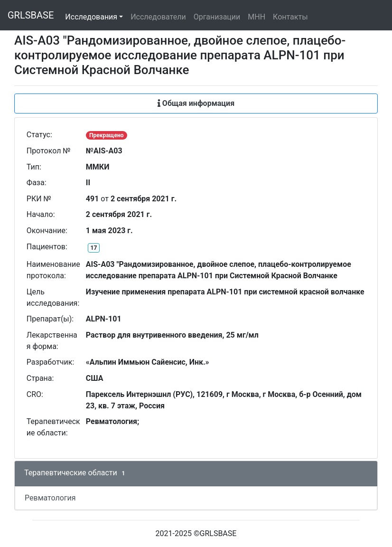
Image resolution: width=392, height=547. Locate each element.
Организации (217, 17)
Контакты (290, 17)
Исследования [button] (91, 17)
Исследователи (158, 17)
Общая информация (196, 103)
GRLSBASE (31, 15)
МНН (257, 17)
